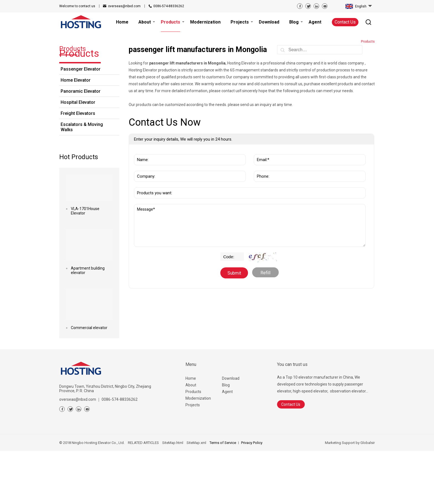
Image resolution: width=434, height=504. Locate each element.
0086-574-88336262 (169, 6)
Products (193, 445)
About (191, 438)
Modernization (198, 451)
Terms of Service (223, 496)
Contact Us (345, 22)
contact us (77, 6)
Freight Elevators (78, 166)
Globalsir (368, 496)
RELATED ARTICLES (143, 496)
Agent (227, 445)
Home (191, 431)
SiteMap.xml (196, 496)
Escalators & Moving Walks (82, 180)
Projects (193, 458)
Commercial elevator (89, 381)
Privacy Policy (252, 496)
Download (231, 431)
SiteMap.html (173, 496)
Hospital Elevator (78, 155)
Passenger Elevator (81, 122)
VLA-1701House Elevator (85, 264)
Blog (226, 438)
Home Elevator (76, 133)
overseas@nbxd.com (124, 6)
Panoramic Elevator (81, 144)
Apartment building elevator (88, 324)
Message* (250, 279)
